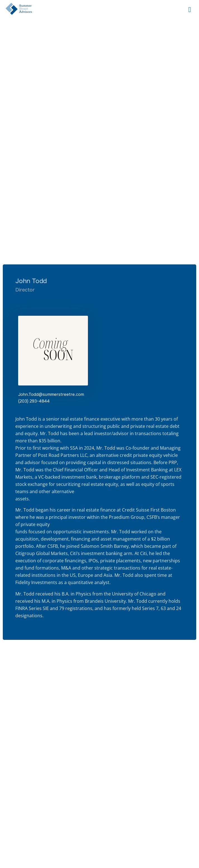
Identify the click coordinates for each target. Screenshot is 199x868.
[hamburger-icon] (190, 10)
